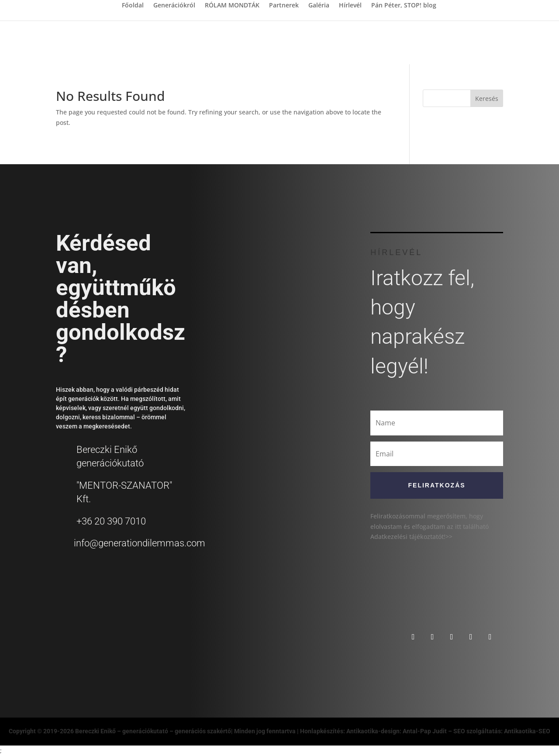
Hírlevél (350, 6)
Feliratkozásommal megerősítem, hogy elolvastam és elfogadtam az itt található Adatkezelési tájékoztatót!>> (430, 526)
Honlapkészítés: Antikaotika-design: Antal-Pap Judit (374, 731)
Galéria (319, 6)
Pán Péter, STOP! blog (404, 6)
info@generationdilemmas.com (140, 543)
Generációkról (174, 6)
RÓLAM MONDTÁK (232, 6)
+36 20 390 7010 (111, 521)
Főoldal (133, 6)
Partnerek (284, 6)
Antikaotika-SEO (527, 731)
